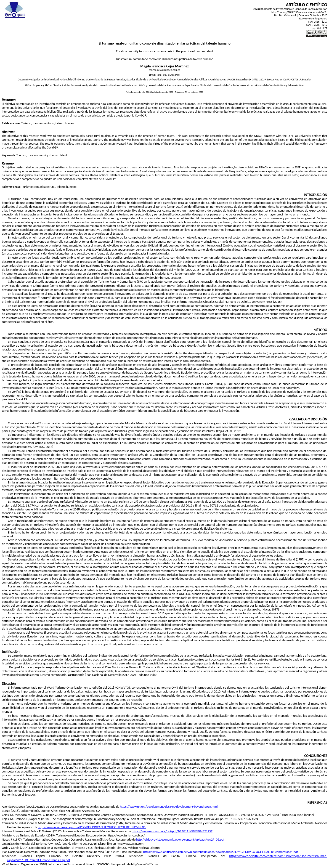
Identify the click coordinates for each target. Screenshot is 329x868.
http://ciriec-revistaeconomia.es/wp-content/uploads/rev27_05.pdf (180, 839)
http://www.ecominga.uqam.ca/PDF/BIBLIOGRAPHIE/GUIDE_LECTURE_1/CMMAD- (92, 827)
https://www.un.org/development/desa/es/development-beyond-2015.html (169, 807)
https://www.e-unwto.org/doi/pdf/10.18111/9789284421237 (172, 831)
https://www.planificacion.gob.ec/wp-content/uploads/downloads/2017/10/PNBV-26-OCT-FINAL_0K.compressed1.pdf (221, 852)
